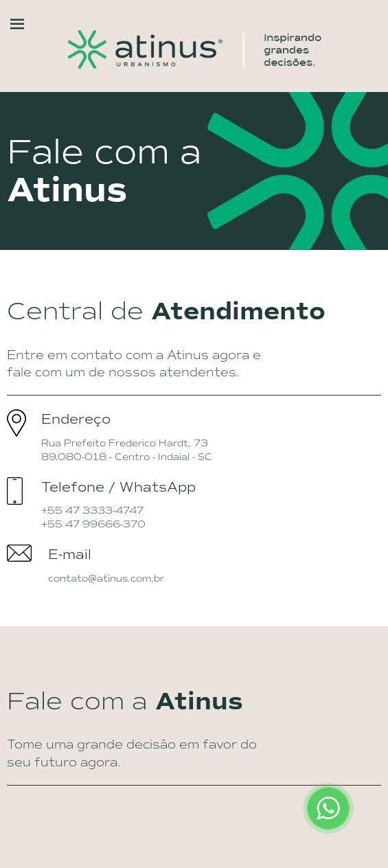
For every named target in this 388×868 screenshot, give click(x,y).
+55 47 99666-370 (93, 524)
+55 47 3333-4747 (92, 510)
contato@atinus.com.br (106, 578)
